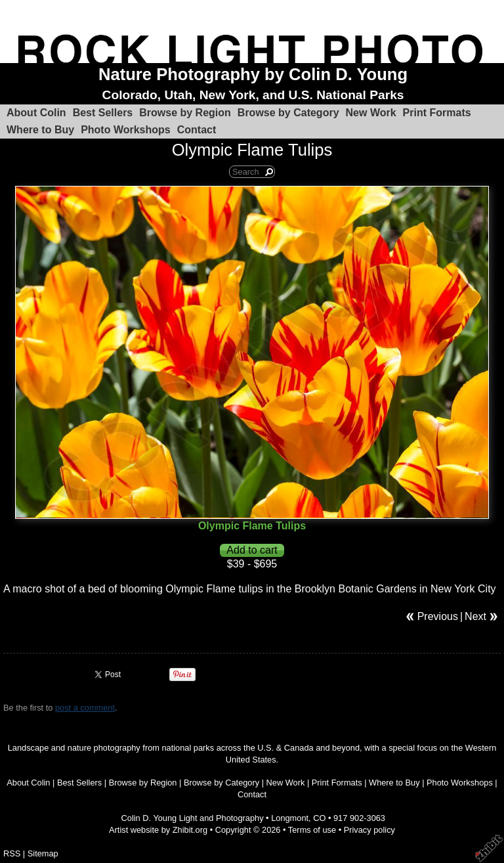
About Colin (36, 113)
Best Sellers (103, 113)
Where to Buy (40, 130)
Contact (197, 130)
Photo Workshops (126, 130)
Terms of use (312, 830)
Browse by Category (288, 113)
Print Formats (437, 113)
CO (319, 818)
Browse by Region (185, 113)
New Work (371, 113)
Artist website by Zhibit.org (158, 830)
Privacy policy (369, 830)
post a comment (85, 708)
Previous (438, 616)
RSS (12, 853)
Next (475, 616)
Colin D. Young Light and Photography (193, 818)
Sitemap (43, 853)
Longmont (290, 818)
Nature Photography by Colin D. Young (253, 74)
